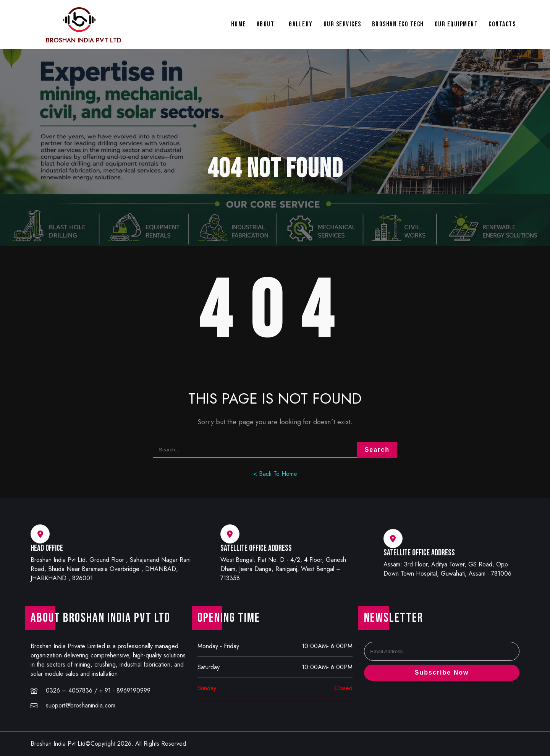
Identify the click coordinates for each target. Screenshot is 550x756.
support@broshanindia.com (81, 705)
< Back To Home (275, 474)
